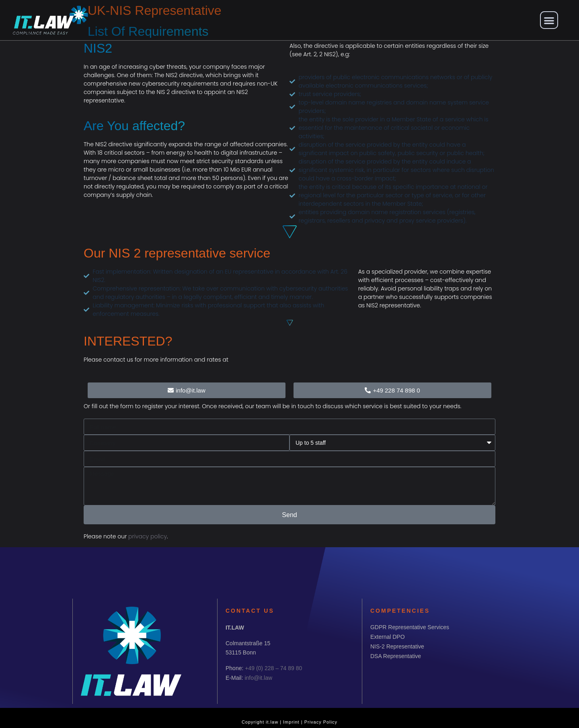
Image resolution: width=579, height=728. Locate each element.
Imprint (291, 722)
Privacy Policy (321, 722)
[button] (549, 20)
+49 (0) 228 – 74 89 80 (273, 668)
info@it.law (258, 678)
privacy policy (148, 536)
